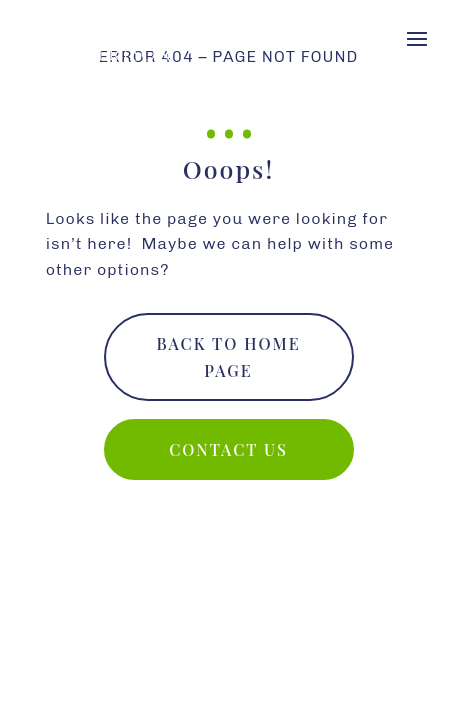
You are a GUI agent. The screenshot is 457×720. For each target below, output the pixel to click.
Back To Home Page (228, 357)
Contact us (228, 449)
